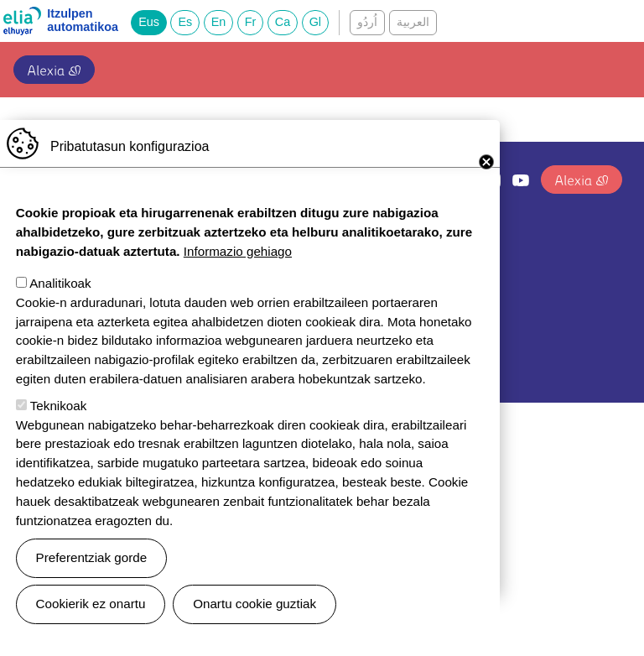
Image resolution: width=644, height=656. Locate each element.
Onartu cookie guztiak (254, 629)
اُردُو (367, 22)
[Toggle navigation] (613, 66)
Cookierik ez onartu (91, 629)
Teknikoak (59, 431)
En (219, 22)
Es (185, 22)
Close (486, 187)
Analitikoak (60, 308)
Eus (149, 22)
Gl (315, 22)
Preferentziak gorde (92, 583)
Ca (283, 22)
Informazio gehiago (238, 276)
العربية (413, 22)
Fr (251, 22)
